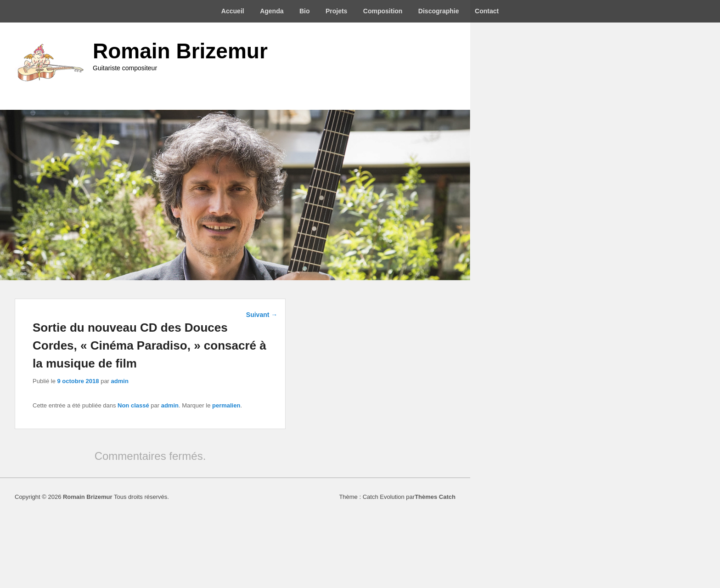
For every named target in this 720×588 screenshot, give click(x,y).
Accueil (233, 11)
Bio (305, 11)
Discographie (439, 11)
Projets (336, 11)
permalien (226, 405)
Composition (383, 11)
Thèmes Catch (435, 497)
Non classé (133, 405)
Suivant (262, 315)
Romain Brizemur (180, 51)
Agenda (272, 11)
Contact (487, 11)
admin (120, 381)
